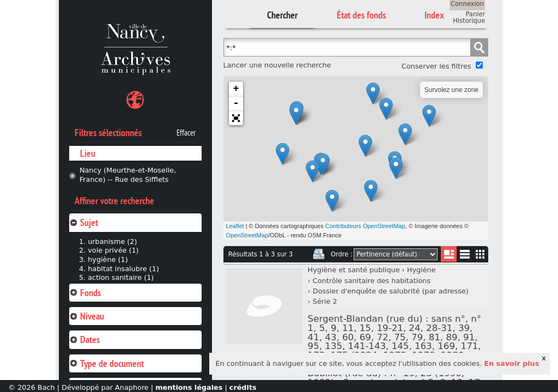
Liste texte (465, 256)
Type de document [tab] (107, 363)
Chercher (282, 15)
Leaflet (235, 226)
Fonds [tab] (85, 293)
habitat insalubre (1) (123, 269)
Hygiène (421, 270)
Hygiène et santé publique (354, 270)
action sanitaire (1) (121, 277)
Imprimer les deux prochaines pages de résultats (319, 254)
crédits (243, 387)
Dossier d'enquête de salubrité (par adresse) (391, 291)
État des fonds (361, 15)
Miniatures (480, 254)
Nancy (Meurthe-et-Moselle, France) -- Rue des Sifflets (128, 175)
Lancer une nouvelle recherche (277, 65)
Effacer (186, 133)
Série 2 (325, 301)
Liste (449, 254)
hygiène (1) (108, 259)
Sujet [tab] (84, 222)
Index (434, 15)
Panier (475, 14)
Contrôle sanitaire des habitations (372, 281)
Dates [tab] (84, 339)
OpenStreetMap (247, 235)
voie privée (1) (113, 250)
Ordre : (342, 254)
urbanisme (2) (112, 241)
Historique (469, 21)
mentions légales (189, 387)
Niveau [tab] (87, 316)
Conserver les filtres (436, 66)
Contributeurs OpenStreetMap (365, 226)
